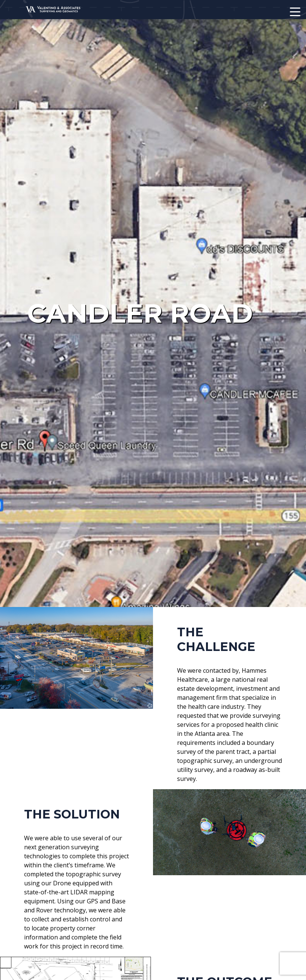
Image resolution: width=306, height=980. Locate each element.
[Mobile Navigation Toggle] (295, 12)
